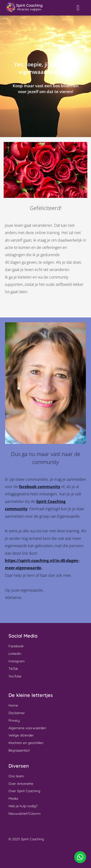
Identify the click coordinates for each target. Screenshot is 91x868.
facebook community (40, 487)
